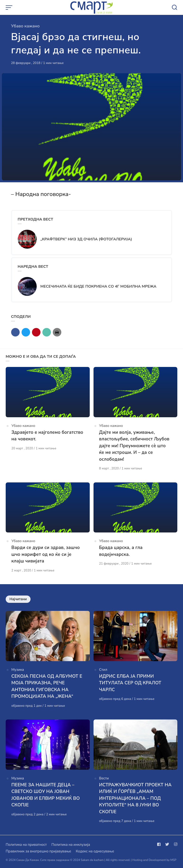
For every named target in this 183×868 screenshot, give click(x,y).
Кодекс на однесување (95, 851)
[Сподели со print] (57, 332)
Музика (18, 670)
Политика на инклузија (71, 845)
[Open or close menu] (9, 8)
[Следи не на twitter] (167, 844)
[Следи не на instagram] (175, 844)
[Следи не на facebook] (160, 844)
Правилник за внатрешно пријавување (38, 851)
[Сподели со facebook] (15, 332)
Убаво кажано (25, 26)
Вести (104, 778)
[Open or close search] (174, 8)
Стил (103, 670)
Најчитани (18, 599)
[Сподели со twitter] (26, 332)
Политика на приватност (26, 845)
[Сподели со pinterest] (36, 332)
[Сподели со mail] (47, 332)
